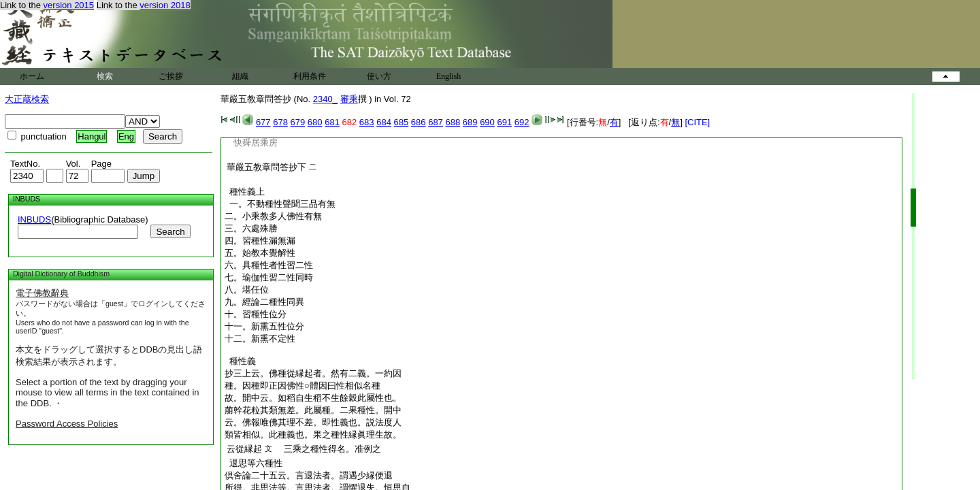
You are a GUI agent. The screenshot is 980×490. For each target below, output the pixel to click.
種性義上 (245, 192)
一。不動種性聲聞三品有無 (280, 204)
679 (298, 122)
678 (280, 122)
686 (419, 122)
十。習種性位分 (256, 314)
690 (487, 122)
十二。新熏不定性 (260, 339)
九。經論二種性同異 (264, 302)
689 (470, 122)
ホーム (32, 76)
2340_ (325, 99)
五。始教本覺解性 (260, 253)
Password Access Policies (67, 424)
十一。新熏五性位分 (264, 326)
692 (522, 122)
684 (384, 122)
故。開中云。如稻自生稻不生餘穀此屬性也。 (313, 398)
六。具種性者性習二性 (269, 265)
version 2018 (165, 5)
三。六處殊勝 (251, 228)
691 (504, 122)
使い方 (379, 76)
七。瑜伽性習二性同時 (269, 277)
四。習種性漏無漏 (260, 241)
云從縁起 (244, 449)
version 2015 (69, 5)
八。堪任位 (247, 290)
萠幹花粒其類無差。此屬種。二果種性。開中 (313, 410)
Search (170, 232)
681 (332, 122)
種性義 (240, 361)
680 (315, 122)
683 (367, 122)
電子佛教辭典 (42, 293)
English (449, 76)
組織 (240, 76)
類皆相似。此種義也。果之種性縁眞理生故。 (313, 435)
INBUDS (34, 219)
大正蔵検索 (27, 99)
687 (436, 122)
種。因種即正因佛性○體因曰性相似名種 (303, 386)
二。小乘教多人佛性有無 (273, 216)
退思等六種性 (254, 463)
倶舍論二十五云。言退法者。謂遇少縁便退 (309, 475)
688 (453, 122)
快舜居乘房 (256, 143)
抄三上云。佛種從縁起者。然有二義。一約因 (313, 373)
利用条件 (310, 76)
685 (402, 122)
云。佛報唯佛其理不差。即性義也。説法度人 (313, 422)
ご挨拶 (171, 76)
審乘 (349, 99)
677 (263, 122)
